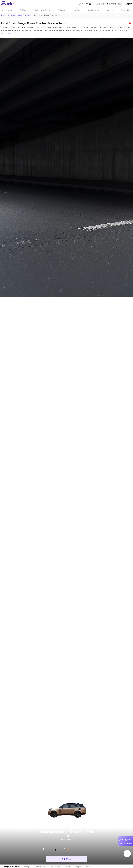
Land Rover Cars (25, 15)
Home (4, 15)
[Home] (8, 4)
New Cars (12, 15)
